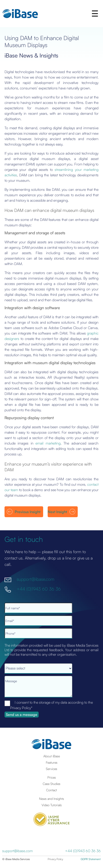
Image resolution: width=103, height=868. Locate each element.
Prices (52, 777)
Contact (51, 790)
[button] (95, 14)
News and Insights (51, 799)
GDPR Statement (91, 859)
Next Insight (57, 512)
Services (51, 769)
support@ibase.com (35, 579)
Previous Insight (28, 512)
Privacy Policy (55, 859)
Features (52, 762)
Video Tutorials (52, 805)
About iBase (52, 756)
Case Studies (51, 784)
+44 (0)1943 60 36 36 (39, 589)
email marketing (48, 443)
